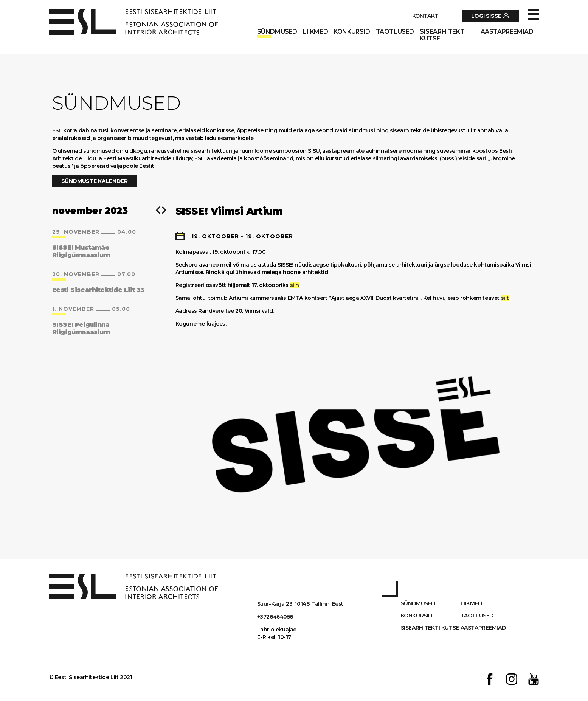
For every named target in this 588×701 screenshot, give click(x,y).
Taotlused (395, 32)
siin (295, 285)
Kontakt (425, 16)
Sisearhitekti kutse (443, 35)
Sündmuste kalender (95, 181)
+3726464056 (275, 617)
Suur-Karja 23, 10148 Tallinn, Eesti (301, 604)
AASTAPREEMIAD (507, 32)
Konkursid (352, 32)
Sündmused (277, 32)
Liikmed (315, 32)
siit (505, 298)
